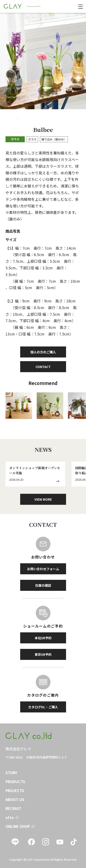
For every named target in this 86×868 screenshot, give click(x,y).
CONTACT (43, 367)
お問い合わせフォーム (43, 569)
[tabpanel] (43, 61)
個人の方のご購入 (43, 352)
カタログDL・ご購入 (43, 707)
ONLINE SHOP (18, 826)
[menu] (80, 6)
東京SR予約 (43, 654)
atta (10, 817)
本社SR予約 (43, 638)
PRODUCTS (15, 781)
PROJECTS (15, 790)
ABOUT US (15, 799)
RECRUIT (13, 808)
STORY (11, 773)
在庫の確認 (43, 585)
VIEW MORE (43, 499)
